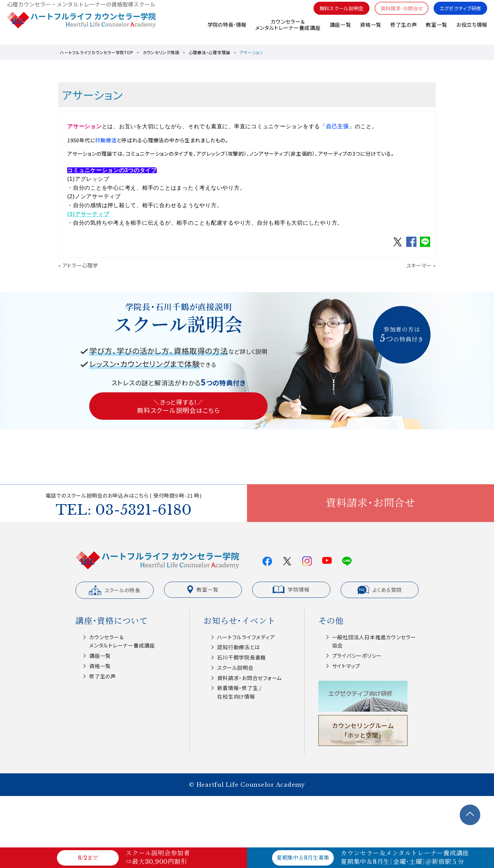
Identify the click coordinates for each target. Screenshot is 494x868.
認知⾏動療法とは (238, 647)
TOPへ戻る (470, 815)
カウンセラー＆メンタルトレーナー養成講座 (287, 31)
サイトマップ (346, 666)
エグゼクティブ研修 (459, 14)
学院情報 (291, 590)
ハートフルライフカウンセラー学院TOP (97, 52)
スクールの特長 (115, 590)
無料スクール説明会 (334, 14)
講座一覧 (340, 31)
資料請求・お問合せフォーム (250, 678)
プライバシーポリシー (357, 656)
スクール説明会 (235, 668)
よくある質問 (380, 590)
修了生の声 (403, 31)
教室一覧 (437, 31)
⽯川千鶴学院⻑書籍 (242, 657)
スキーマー (419, 265)
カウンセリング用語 (161, 52)
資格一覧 (370, 31)
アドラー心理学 (80, 265)
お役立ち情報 (472, 31)
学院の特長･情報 (226, 31)
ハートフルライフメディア (246, 637)
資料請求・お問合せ (397, 14)
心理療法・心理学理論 (210, 52)
